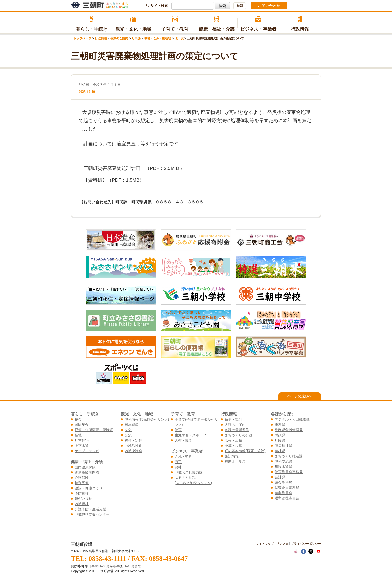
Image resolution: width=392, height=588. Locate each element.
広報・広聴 (233, 440)
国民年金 (82, 425)
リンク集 (282, 544)
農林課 (280, 451)
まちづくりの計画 (239, 435)
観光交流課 (283, 461)
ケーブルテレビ (87, 451)
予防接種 (82, 493)
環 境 (179, 38)
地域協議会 (133, 451)
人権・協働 (183, 440)
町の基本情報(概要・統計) (245, 451)
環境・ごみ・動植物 (158, 38)
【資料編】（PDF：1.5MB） (114, 180)
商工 (178, 462)
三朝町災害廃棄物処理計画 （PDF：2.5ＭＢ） (134, 168)
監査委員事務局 (287, 488)
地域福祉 (82, 504)
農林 (178, 467)
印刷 (240, 6)
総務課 (280, 425)
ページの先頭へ (300, 396)
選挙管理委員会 (287, 498)
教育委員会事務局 (289, 472)
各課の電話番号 (237, 430)
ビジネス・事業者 (258, 24)
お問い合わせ (269, 6)
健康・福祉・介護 (217, 24)
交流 (128, 435)
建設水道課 (283, 467)
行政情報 (300, 24)
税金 (78, 419)
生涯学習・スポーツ (190, 435)
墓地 (78, 435)
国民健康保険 (85, 467)
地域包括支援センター (92, 514)
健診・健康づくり (89, 488)
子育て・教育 (175, 24)
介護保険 (82, 478)
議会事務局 (283, 482)
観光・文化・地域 (134, 24)
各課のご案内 (119, 38)
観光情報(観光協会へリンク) (147, 419)
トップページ (82, 38)
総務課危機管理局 (289, 430)
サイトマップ (265, 544)
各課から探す (283, 414)
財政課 (280, 435)
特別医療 (82, 483)
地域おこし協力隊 (189, 472)
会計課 (280, 477)
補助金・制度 (235, 461)
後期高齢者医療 (87, 472)
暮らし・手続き (92, 24)
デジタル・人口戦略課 (292, 419)
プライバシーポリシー (306, 544)
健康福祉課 (283, 446)
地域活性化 (133, 446)
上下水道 (82, 446)
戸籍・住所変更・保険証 (94, 430)
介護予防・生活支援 (90, 509)
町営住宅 (82, 440)
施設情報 (232, 456)
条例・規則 (233, 419)
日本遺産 (132, 425)
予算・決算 (233, 446)
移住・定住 (133, 440)
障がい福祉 (83, 499)
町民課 (136, 38)
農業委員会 (283, 493)
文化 (128, 430)
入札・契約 (183, 457)
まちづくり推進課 (289, 456)
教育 (178, 430)
